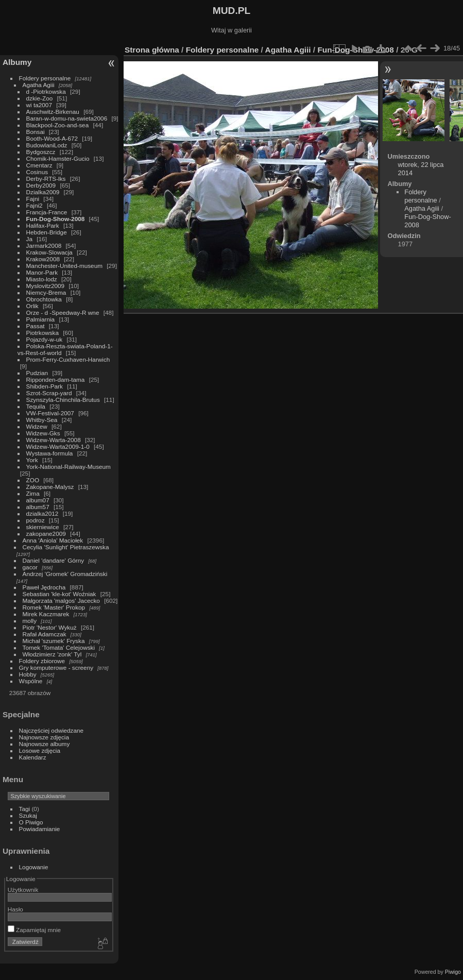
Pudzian (37, 373)
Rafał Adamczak (45, 634)
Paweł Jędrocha (44, 587)
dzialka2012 (42, 513)
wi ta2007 (39, 105)
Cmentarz (39, 165)
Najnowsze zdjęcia (44, 737)
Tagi (25, 809)
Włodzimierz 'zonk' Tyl (52, 654)
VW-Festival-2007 (50, 413)
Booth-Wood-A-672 (52, 138)
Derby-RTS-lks (46, 179)
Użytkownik (23, 890)
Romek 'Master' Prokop (54, 607)
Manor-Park (42, 272)
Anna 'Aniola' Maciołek (53, 540)
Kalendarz (33, 757)
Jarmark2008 (44, 246)
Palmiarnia (41, 319)
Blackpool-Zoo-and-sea (58, 125)
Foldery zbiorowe (42, 661)
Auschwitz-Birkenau (53, 112)
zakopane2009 (46, 534)
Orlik (32, 306)
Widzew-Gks (43, 433)
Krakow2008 (43, 259)
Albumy (17, 62)
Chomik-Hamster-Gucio (58, 158)
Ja (29, 239)
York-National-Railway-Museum (68, 467)
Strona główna (152, 50)
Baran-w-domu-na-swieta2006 (67, 118)
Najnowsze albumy (45, 744)
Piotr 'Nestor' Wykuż (50, 627)
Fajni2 (35, 205)
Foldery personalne (45, 78)
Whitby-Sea (42, 420)
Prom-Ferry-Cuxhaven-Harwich (68, 359)
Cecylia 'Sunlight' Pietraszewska (66, 547)
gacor (30, 567)
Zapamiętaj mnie (34, 930)
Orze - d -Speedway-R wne (63, 312)
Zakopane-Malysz (50, 487)
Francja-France (47, 212)
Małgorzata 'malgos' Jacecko (61, 601)
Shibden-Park (45, 386)
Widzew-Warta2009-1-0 (58, 446)
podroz (36, 520)
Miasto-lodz (42, 279)
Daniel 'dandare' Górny (54, 560)
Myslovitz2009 (46, 286)
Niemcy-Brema (46, 292)
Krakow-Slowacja (49, 252)
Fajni (33, 199)
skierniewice (43, 527)
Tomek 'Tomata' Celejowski (59, 647)
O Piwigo (31, 822)
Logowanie (34, 867)
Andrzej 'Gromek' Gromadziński (65, 574)
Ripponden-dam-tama (56, 379)
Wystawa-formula (50, 453)
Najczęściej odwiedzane (52, 730)
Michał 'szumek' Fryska (54, 641)
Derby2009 (41, 185)
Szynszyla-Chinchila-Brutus (63, 400)
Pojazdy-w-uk (45, 339)
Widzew (37, 426)
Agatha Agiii (39, 85)
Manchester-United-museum (64, 266)
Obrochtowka (44, 299)
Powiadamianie (40, 829)
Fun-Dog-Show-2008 (56, 219)
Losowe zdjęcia (40, 750)
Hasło (15, 909)
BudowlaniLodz (47, 145)
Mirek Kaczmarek (46, 614)
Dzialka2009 (43, 192)
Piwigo (453, 972)
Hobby (28, 674)
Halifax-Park (43, 225)
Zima (33, 493)
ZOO (33, 480)
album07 (38, 500)
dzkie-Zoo (40, 98)
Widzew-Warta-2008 (54, 440)
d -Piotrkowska (46, 91)
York (32, 460)
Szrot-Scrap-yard (49, 393)
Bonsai (36, 132)
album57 (38, 507)
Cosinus (37, 172)
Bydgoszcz (41, 152)
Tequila (36, 406)
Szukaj (28, 815)
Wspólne (31, 681)
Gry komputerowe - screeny (56, 668)
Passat (36, 326)
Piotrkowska (42, 333)
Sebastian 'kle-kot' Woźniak (59, 594)
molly (30, 621)
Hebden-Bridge (47, 232)
